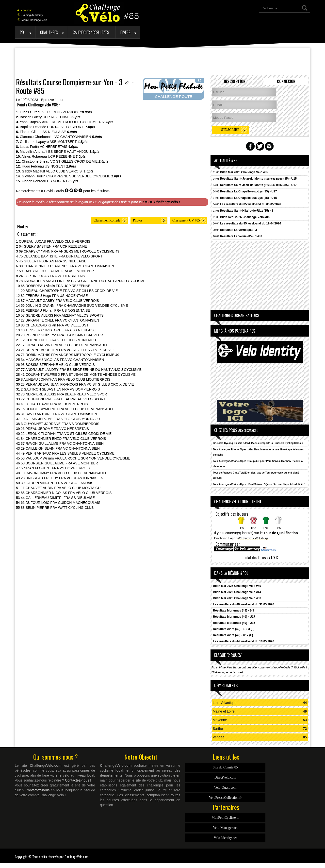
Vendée (219, 737)
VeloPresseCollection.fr (225, 798)
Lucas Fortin (29, 147)
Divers (125, 32)
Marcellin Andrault (34, 152)
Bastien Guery (31, 117)
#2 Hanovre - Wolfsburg (253, 538)
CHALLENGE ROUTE (173, 96)
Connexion (286, 81)
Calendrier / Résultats (91, 32)
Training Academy (30, 15)
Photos (138, 220)
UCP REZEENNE (56, 117)
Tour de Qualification (281, 533)
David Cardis (54, 191)
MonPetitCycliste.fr (225, 818)
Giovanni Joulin (33, 176)
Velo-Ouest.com (225, 788)
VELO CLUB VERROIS (61, 112)
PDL (23, 32)
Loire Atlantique (225, 703)
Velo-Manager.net (225, 828)
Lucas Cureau (31, 112)
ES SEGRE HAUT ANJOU (68, 152)
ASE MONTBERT (63, 142)
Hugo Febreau (33, 166)
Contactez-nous (77, 780)
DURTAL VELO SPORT (66, 127)
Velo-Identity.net (225, 838)
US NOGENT (55, 166)
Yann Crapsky (30, 122)
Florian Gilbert (31, 132)
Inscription (235, 81)
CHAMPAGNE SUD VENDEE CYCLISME (78, 176)
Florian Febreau (34, 181)
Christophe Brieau (35, 161)
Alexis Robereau (34, 156)
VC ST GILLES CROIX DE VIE (74, 161)
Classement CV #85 (186, 220)
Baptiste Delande (33, 127)
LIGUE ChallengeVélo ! (162, 202)
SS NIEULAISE (54, 132)
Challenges (49, 32)
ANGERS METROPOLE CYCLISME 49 (72, 122)
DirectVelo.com (225, 777)
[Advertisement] (162, 62)
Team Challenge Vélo (32, 20)
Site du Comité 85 (225, 767)
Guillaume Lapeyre (34, 142)
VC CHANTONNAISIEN (73, 137)
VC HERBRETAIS (54, 147)
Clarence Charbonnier (37, 137)
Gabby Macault (33, 171)
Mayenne (220, 720)
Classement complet (107, 220)
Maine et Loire (224, 711)
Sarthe (218, 729)
